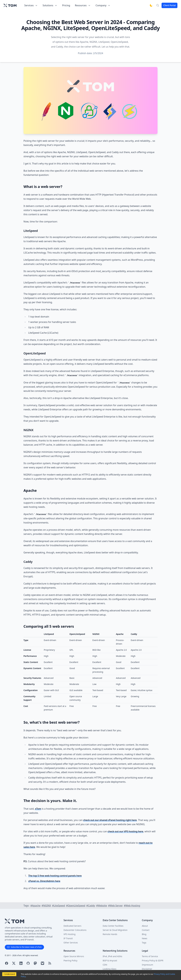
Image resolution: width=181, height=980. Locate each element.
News (145, 938)
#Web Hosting (132, 906)
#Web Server (115, 906)
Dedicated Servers (72, 926)
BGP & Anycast (110, 960)
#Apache (35, 906)
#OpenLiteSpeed (76, 906)
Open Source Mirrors (74, 956)
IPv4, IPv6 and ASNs (112, 956)
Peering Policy (71, 960)
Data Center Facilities (113, 926)
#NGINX (46, 906)
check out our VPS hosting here (125, 831)
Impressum (147, 965)
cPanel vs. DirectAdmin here (44, 881)
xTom (38, 809)
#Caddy (91, 906)
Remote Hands (110, 934)
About (145, 926)
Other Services (71, 943)
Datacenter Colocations (75, 930)
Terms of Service (150, 956)
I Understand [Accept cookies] (9, 974)
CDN (105, 965)
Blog (144, 934)
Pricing (66, 5)
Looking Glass (109, 969)
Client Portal (169, 5)
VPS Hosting (70, 934)
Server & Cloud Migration (115, 930)
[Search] (158, 5)
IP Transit (68, 938)
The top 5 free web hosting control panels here (55, 876)
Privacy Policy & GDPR (153, 960)
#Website (102, 906)
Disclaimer (147, 969)
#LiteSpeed (59, 906)
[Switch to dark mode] (151, 5)
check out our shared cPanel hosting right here (110, 820)
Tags (144, 943)
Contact (146, 930)
